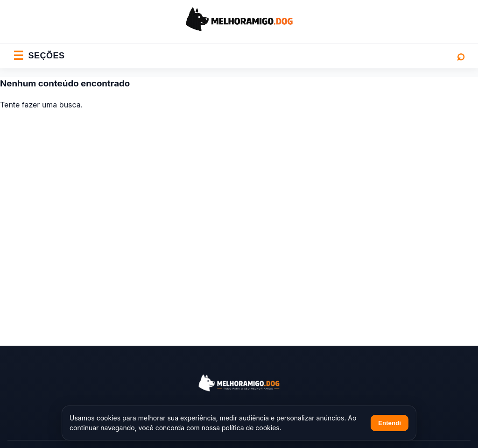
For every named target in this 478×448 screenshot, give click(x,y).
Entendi (390, 423)
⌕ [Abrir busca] (461, 56)
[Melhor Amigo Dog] (239, 383)
